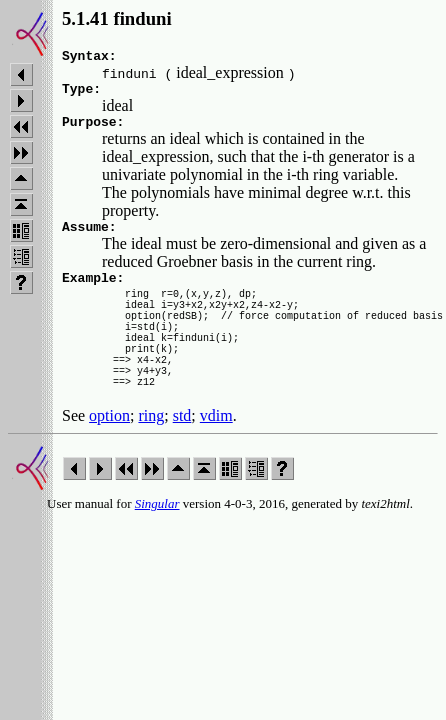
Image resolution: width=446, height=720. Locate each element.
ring (151, 457)
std (182, 457)
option (109, 457)
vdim (216, 457)
